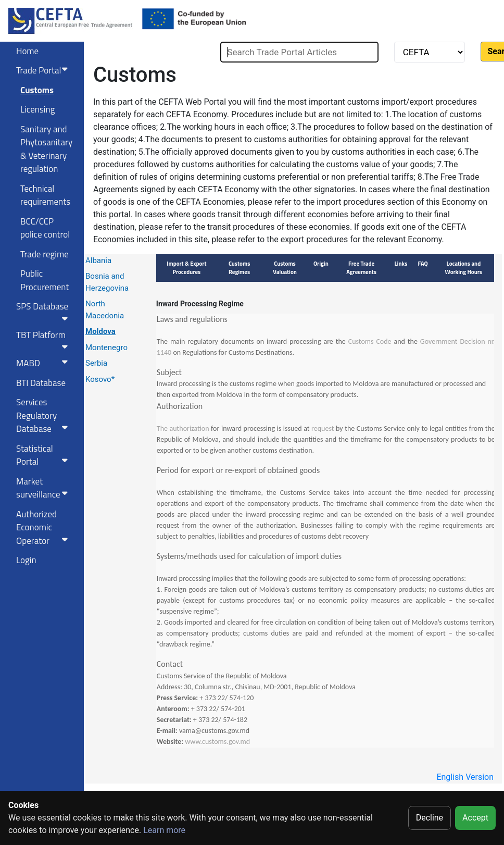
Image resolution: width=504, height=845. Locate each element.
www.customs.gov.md (217, 742)
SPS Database (44, 311)
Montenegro (106, 347)
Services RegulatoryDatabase (44, 415)
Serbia (96, 363)
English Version (465, 777)
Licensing (37, 109)
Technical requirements (45, 195)
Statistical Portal (44, 455)
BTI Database (41, 383)
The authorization (183, 428)
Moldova (100, 331)
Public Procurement (45, 280)
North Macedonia (105, 310)
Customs (37, 90)
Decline (430, 818)
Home (27, 51)
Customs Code (370, 341)
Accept (475, 818)
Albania (98, 260)
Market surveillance (44, 488)
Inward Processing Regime (200, 304)
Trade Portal (44, 70)
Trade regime (45, 254)
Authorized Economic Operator (44, 527)
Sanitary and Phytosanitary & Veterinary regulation (46, 149)
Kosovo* (100, 379)
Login (26, 560)
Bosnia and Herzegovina (107, 282)
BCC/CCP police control (45, 228)
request (323, 428)
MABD (44, 363)
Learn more (164, 830)
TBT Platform (44, 340)
